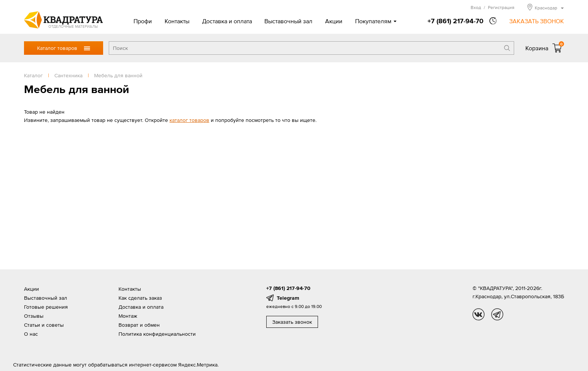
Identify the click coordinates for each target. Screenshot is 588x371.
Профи (143, 21)
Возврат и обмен (139, 325)
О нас (31, 334)
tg (497, 314)
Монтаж (128, 316)
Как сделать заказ (140, 298)
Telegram (288, 298)
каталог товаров (189, 120)
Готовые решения (46, 307)
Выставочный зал (288, 21)
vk (478, 314)
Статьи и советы (44, 325)
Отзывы (34, 316)
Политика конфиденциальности (157, 334)
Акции (334, 21)
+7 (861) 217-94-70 (455, 21)
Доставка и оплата (227, 21)
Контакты (177, 21)
